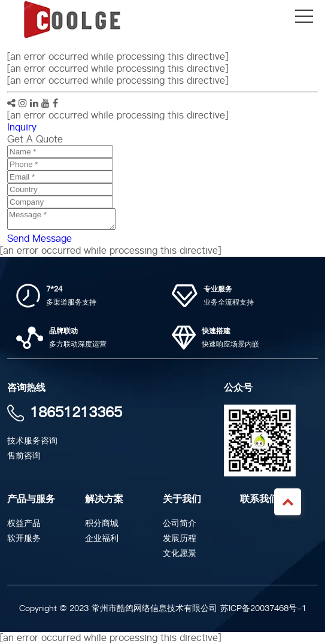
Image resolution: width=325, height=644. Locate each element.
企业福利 (102, 538)
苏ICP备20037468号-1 (263, 608)
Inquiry (22, 127)
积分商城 (102, 523)
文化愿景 (180, 553)
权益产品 (24, 523)
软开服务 (24, 538)
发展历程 (180, 538)
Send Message (40, 239)
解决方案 (104, 499)
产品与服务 (31, 499)
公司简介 (180, 523)
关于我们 (182, 499)
